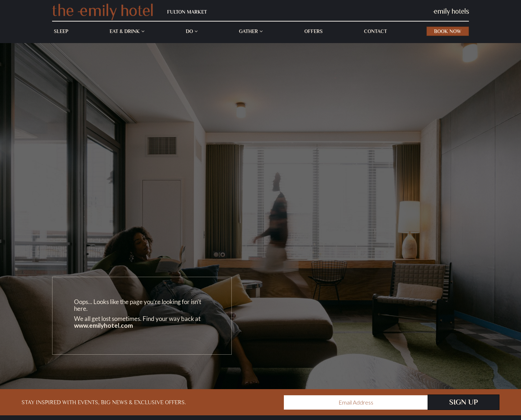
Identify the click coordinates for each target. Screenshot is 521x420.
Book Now (448, 31)
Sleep (61, 31)
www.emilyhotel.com (103, 325)
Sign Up (464, 402)
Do (192, 31)
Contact (375, 31)
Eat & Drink (127, 31)
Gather (251, 31)
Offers (313, 31)
